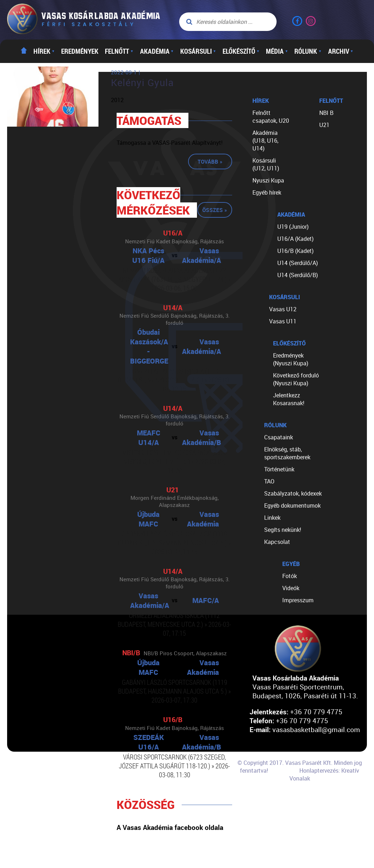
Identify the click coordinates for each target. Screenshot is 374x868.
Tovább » (210, 162)
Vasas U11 (283, 321)
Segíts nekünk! (283, 530)
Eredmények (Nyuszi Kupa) (291, 359)
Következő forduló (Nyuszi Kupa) (296, 379)
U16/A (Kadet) (295, 239)
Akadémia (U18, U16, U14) (265, 141)
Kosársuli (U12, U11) (266, 164)
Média (277, 51)
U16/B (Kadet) (295, 251)
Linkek (272, 518)
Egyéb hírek (267, 192)
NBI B (326, 113)
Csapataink (279, 437)
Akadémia (157, 51)
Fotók (290, 576)
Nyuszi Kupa (268, 180)
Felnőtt (119, 51)
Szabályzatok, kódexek (293, 493)
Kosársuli (198, 51)
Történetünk (279, 469)
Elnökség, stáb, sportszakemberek (287, 453)
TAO (269, 481)
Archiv (341, 51)
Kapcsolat (277, 542)
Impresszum (298, 600)
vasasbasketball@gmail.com (316, 729)
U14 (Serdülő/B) (298, 275)
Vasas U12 (283, 309)
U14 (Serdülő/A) (298, 263)
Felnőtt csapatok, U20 (271, 117)
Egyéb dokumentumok (292, 506)
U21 (324, 125)
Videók (291, 588)
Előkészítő (241, 51)
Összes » (215, 210)
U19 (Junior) (293, 227)
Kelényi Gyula (142, 83)
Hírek (44, 51)
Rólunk (308, 51)
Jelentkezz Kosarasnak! (289, 399)
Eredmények (80, 51)
